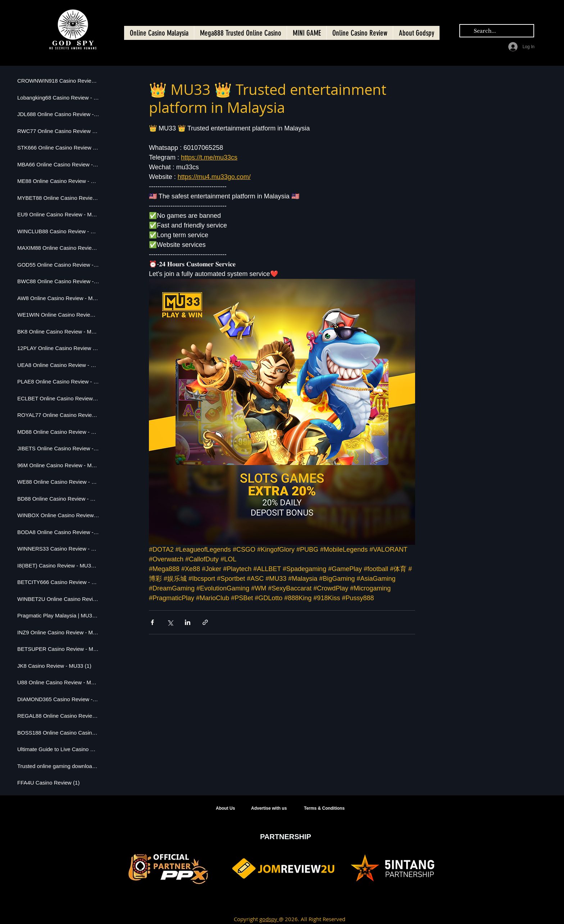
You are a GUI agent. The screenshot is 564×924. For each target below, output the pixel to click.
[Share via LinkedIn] (188, 622)
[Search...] (496, 31)
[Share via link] (205, 622)
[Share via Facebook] (152, 622)
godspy (269, 919)
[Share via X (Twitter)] (170, 622)
